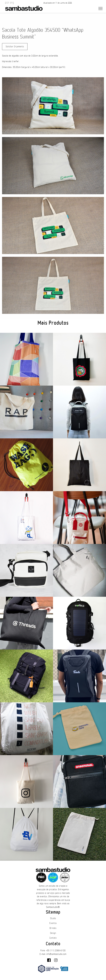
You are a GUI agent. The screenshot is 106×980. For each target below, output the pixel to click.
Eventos (53, 923)
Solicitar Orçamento (15, 47)
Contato (53, 938)
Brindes (53, 928)
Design (53, 933)
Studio (53, 918)
